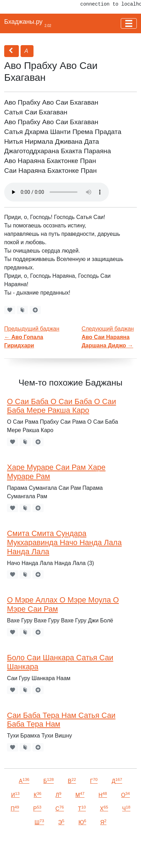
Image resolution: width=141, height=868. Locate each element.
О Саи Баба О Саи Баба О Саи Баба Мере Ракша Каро (61, 406)
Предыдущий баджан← (32, 337)
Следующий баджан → (108, 337)
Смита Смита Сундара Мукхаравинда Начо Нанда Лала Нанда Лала (64, 542)
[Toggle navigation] (129, 23)
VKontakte (38, 853)
